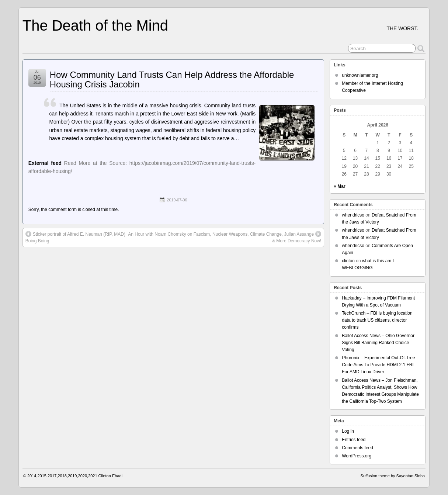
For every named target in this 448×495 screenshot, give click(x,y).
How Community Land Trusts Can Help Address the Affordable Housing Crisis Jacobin (172, 79)
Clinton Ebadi (110, 476)
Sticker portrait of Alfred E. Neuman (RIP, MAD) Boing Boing (75, 237)
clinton (348, 261)
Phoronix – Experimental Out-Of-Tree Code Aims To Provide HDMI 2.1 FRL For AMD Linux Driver (378, 365)
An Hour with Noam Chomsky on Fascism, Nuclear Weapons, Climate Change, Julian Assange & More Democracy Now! (225, 237)
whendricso (353, 215)
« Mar (339, 186)
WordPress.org (357, 456)
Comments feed (357, 448)
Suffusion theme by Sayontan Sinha (393, 476)
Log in (348, 431)
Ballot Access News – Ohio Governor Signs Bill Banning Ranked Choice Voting (378, 343)
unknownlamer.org (360, 75)
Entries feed (354, 440)
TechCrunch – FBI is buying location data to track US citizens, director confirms (377, 320)
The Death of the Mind (95, 25)
